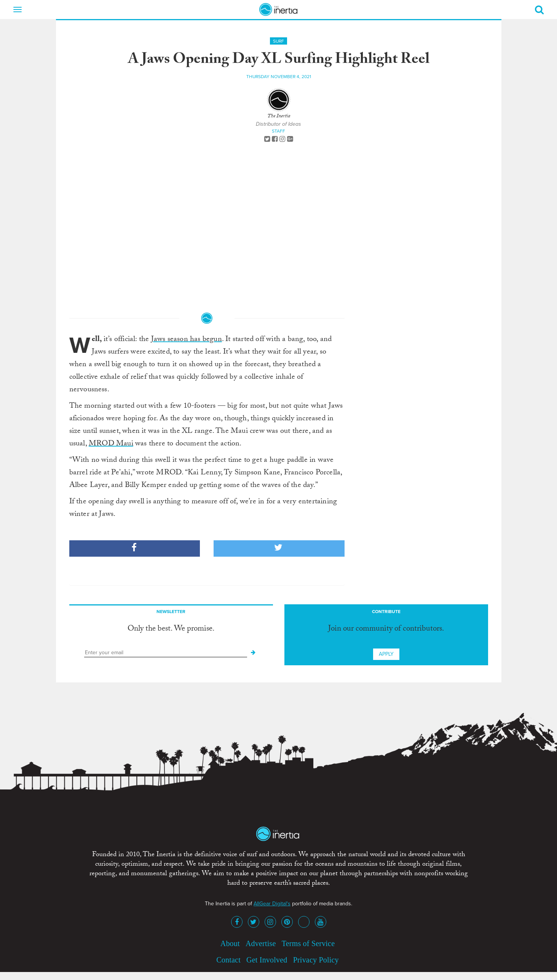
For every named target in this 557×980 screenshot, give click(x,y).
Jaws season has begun (187, 340)
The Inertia (279, 117)
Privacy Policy (316, 960)
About (230, 943)
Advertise (261, 943)
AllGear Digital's (272, 904)
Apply (386, 654)
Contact (228, 960)
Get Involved (267, 960)
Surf (278, 41)
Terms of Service (308, 943)
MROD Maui (111, 444)
